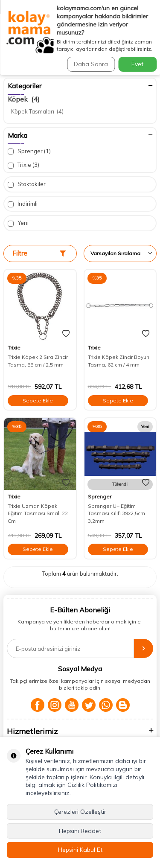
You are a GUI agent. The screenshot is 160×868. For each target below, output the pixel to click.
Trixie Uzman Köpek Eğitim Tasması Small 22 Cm (38, 513)
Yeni (18, 223)
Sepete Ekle (38, 401)
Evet (137, 64)
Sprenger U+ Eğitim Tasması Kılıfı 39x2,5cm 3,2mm (116, 513)
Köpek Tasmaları (37, 111)
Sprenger (29, 151)
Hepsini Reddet (80, 831)
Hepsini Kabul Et (80, 850)
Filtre (39, 253)
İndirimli (23, 204)
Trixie (23, 165)
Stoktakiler (27, 184)
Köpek (24, 99)
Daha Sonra (91, 64)
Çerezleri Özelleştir (80, 812)
